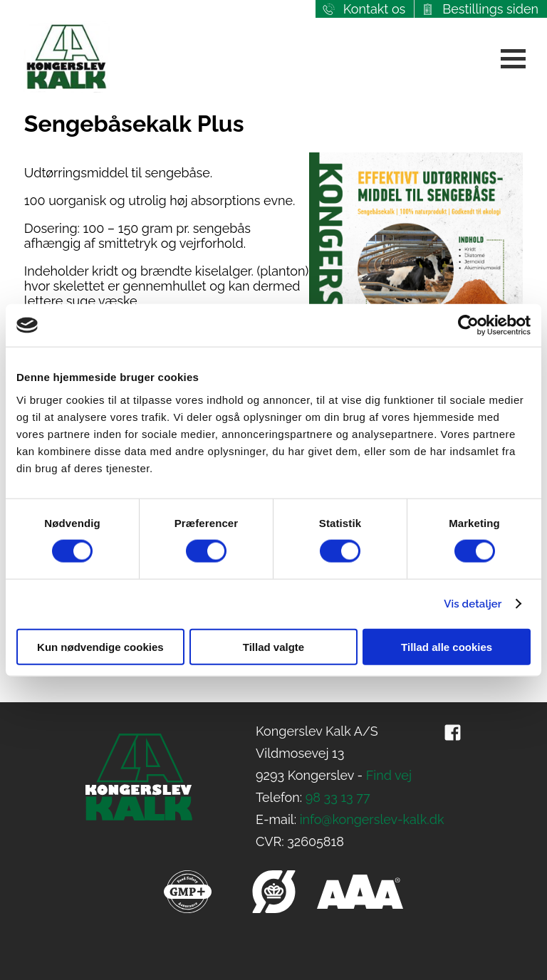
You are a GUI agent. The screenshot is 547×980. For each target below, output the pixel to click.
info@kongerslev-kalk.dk (372, 819)
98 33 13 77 (338, 797)
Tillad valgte (273, 646)
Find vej (389, 775)
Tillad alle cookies (447, 646)
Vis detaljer (473, 604)
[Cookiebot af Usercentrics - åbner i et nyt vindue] (468, 325)
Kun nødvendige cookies (100, 646)
